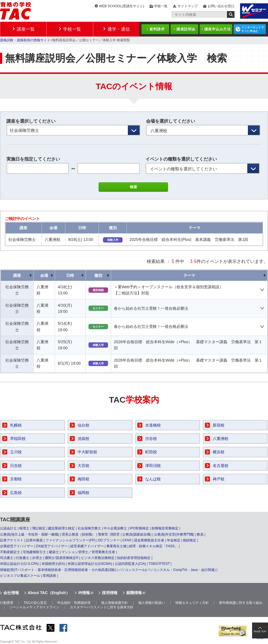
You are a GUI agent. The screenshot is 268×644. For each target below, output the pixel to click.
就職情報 (134, 593)
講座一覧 (26, 29)
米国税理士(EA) (53, 564)
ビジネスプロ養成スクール (20, 576)
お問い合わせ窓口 (221, 6)
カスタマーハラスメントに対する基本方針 (102, 607)
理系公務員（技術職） (78, 534)
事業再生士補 (116, 546)
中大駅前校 (87, 452)
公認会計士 (8, 528)
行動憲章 (7, 603)
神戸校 (219, 479)
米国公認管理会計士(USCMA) (90, 564)
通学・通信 (119, 29)
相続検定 (190, 540)
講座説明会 (186, 29)
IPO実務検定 (139, 528)
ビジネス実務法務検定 (98, 558)
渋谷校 (151, 439)
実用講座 (49, 576)
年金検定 (174, 540)
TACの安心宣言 (35, 603)
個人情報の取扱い (152, 603)
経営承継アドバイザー (87, 546)
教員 (200, 534)
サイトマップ (188, 6)
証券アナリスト (12, 540)
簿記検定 (39, 528)
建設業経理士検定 (61, 528)
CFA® (127, 540)
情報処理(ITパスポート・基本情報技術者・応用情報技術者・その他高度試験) (58, 570)
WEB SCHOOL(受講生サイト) (122, 6)
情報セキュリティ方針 (192, 603)
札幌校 (16, 425)
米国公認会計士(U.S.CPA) (19, 564)
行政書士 (23, 558)
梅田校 (83, 479)
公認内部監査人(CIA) (130, 564)
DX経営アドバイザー (52, 546)
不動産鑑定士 (10, 552)
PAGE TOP (260, 631)
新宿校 (219, 425)
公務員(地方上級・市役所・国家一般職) (30, 534)
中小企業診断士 (115, 528)
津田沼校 (153, 466)
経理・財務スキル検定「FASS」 (153, 546)
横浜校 (219, 452)
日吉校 (16, 466)
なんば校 (153, 479)
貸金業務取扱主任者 (149, 540)
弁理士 (37, 558)
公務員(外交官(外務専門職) (174, 534)
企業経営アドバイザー (17, 546)
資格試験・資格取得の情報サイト (25, 40)
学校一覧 (161, 6)
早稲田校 (18, 439)
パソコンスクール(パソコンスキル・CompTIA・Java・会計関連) (167, 570)
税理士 (24, 528)
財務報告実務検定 (165, 528)
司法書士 (7, 558)
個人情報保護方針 (114, 603)
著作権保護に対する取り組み (241, 603)
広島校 (16, 493)
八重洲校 (221, 439)
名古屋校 (221, 466)
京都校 (16, 479)
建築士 (54, 552)
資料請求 (157, 29)
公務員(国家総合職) (137, 534)
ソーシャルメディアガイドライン (34, 607)
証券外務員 (34, 540)
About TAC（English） (49, 593)
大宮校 (83, 466)
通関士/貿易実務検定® (61, 558)
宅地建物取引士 (34, 552)
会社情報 (11, 593)
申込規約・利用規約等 (74, 603)
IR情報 (84, 593)
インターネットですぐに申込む (253, 29)
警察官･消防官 (109, 534)
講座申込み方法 (218, 29)
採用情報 (110, 593)
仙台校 (83, 425)
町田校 (151, 452)
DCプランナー (109, 540)
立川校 (16, 452)
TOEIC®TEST (159, 564)
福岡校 (83, 493)
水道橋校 (153, 425)
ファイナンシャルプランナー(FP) (70, 540)
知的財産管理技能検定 (134, 558)
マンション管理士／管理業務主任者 (88, 552)
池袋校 (83, 439)
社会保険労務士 (89, 528)
